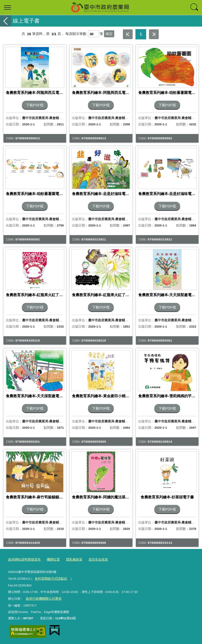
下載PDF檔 (35, 105)
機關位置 (50, 560)
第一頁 (128, 34)
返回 (6, 21)
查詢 (195, 7)
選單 (7, 7)
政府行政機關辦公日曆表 (42, 598)
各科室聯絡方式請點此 (50, 578)
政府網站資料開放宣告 (23, 560)
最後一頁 (154, 34)
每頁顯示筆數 (76, 34)
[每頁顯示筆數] (93, 34)
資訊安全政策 (93, 560)
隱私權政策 (70, 560)
